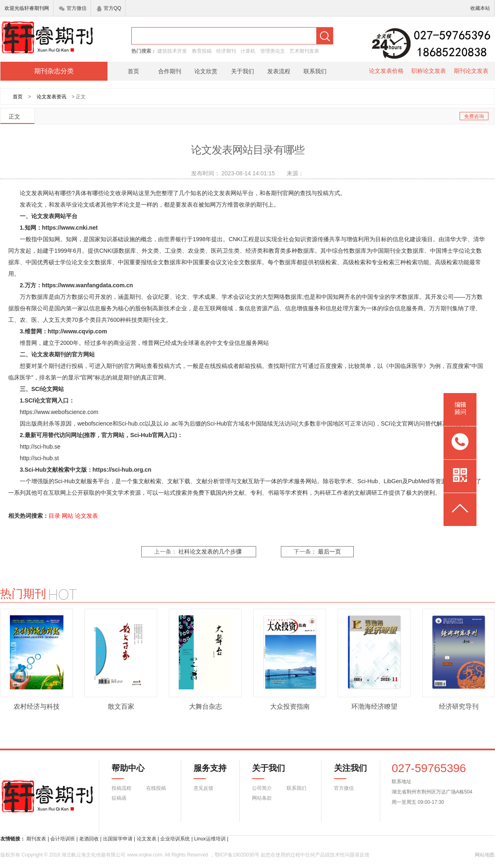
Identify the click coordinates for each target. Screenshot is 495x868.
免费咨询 (474, 116)
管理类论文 (273, 51)
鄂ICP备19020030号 (237, 855)
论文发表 (86, 516)
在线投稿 (156, 788)
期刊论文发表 (471, 71)
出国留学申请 (118, 839)
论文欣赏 (206, 71)
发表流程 (279, 71)
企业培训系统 (175, 839)
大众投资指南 (290, 706)
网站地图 (485, 855)
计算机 (248, 51)
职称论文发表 (429, 71)
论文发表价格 (386, 71)
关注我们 (346, 771)
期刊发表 (36, 839)
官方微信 (73, 8)
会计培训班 (63, 839)
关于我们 (243, 71)
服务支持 (205, 771)
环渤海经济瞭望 (374, 706)
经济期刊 (226, 51)
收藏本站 (480, 8)
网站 (68, 516)
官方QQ (109, 8)
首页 (133, 71)
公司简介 (262, 788)
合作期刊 (170, 71)
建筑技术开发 (172, 51)
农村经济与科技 (37, 706)
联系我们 (315, 71)
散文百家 (121, 706)
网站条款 (262, 798)
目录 (54, 516)
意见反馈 (203, 788)
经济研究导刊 (459, 706)
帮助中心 (128, 771)
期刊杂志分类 (54, 71)
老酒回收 (89, 839)
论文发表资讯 (51, 97)
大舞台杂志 (205, 706)
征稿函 (119, 798)
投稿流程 (121, 788)
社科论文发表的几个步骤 (210, 552)
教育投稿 (202, 51)
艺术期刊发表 (304, 51)
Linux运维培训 (210, 839)
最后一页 (329, 552)
